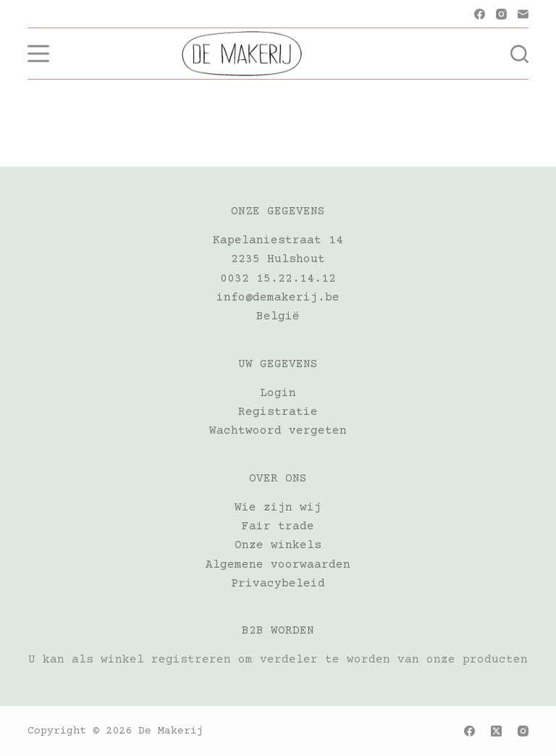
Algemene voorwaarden (278, 565)
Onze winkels (278, 545)
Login (278, 393)
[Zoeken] (519, 54)
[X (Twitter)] (496, 731)
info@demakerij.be (278, 298)
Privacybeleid (278, 584)
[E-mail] (523, 14)
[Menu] (38, 54)
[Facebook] (480, 14)
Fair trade (278, 526)
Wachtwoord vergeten (278, 431)
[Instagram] (501, 14)
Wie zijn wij (278, 508)
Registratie (278, 412)
